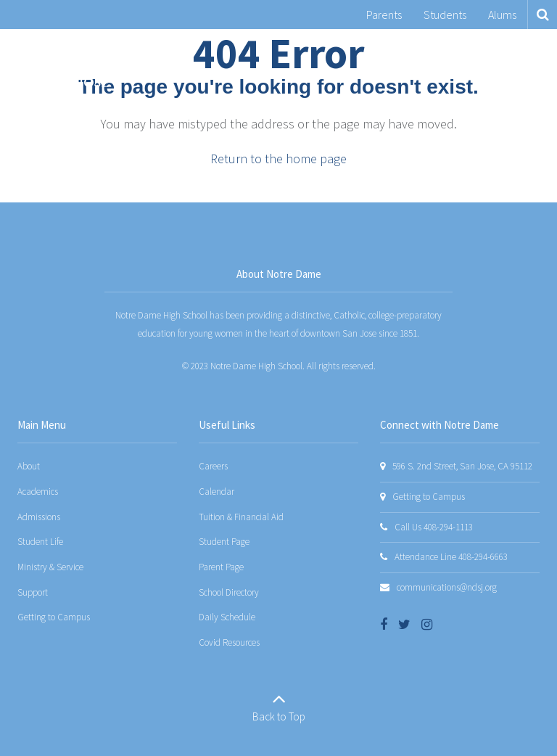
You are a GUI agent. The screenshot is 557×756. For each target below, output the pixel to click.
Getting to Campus (54, 617)
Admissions (39, 517)
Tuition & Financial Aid (241, 517)
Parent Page (221, 567)
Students (445, 15)
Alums (502, 15)
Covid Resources (229, 642)
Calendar (216, 492)
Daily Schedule (227, 617)
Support (33, 592)
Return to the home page (278, 159)
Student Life (40, 542)
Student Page (224, 542)
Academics (38, 492)
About (29, 466)
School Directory (229, 592)
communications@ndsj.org (447, 587)
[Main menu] (528, 65)
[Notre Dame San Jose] (60, 65)
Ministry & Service (50, 567)
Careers (213, 466)
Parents (384, 15)
